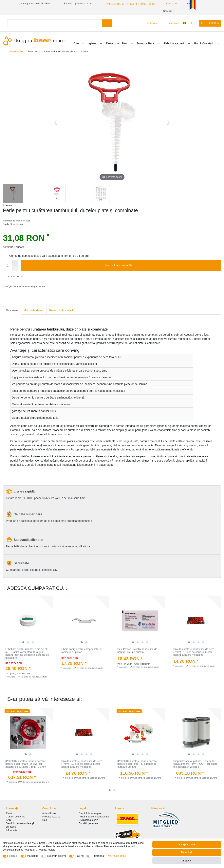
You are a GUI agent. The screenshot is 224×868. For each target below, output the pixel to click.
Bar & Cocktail (204, 43)
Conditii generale (88, 823)
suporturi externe (57, 856)
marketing (33, 856)
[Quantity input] (8, 265)
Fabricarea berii (175, 43)
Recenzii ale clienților (62, 310)
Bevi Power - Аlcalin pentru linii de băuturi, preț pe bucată (137, 651)
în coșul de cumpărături (162, 265)
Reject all (187, 852)
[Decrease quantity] (15, 268)
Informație (12, 830)
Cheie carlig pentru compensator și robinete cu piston (82, 651)
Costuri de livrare (16, 817)
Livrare (41, 286)
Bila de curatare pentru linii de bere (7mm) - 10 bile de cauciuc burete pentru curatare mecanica (194, 652)
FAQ (9, 820)
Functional (99, 856)
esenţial (14, 856)
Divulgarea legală (88, 820)
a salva (187, 860)
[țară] (185, 23)
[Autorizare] (151, 23)
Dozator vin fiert (117, 43)
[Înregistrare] (171, 23)
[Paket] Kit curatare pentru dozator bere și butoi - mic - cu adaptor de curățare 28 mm (137, 764)
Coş (45, 820)
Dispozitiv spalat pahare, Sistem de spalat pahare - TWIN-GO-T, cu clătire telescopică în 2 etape (195, 764)
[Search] (107, 23)
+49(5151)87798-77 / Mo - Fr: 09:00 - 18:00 (128, 4)
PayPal (80, 856)
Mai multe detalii (34, 310)
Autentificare (49, 813)
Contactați (167, 4)
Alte (77, 43)
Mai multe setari (117, 856)
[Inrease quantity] (15, 263)
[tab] (12, 310)
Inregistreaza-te (51, 817)
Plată (9, 813)
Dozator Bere (146, 43)
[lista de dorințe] (194, 23)
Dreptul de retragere (90, 813)
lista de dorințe (14, 277)
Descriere (12, 310)
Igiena (93, 43)
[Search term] (55, 23)
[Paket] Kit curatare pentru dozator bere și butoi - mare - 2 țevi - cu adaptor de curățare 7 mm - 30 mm (26, 764)
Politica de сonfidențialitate (94, 817)
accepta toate (187, 844)
